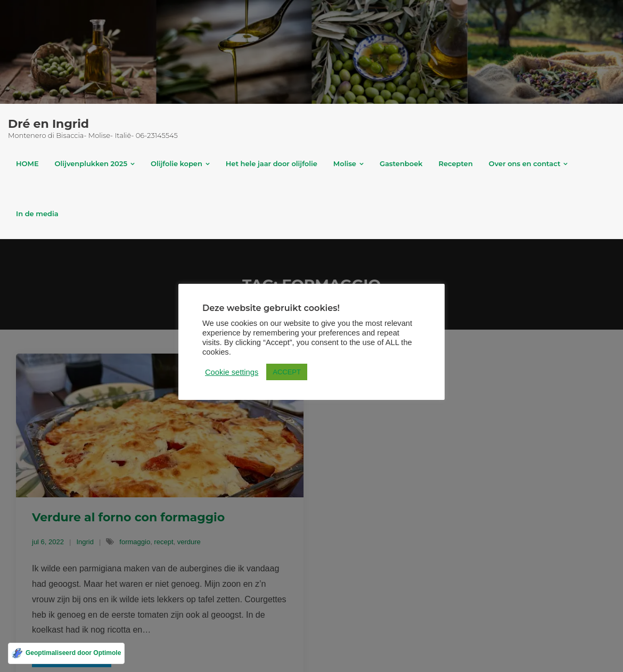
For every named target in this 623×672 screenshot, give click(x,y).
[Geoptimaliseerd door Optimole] (66, 653)
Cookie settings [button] (232, 372)
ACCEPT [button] (287, 372)
